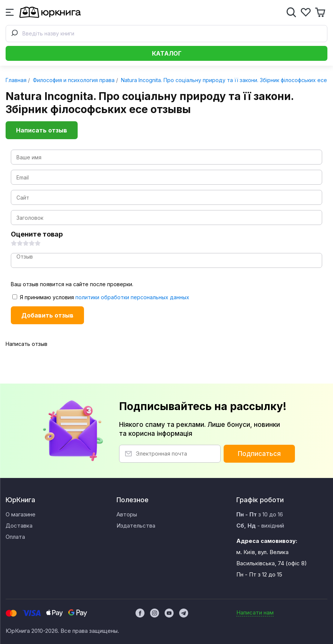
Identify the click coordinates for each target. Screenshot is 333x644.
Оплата (15, 537)
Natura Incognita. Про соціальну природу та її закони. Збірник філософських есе (223, 80)
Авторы (127, 514)
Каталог (167, 53)
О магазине (21, 514)
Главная (16, 80)
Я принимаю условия (101, 297)
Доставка (19, 526)
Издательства (136, 526)
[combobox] (166, 34)
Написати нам (255, 612)
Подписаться (259, 454)
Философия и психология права (73, 80)
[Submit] (14, 34)
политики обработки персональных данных (132, 297)
